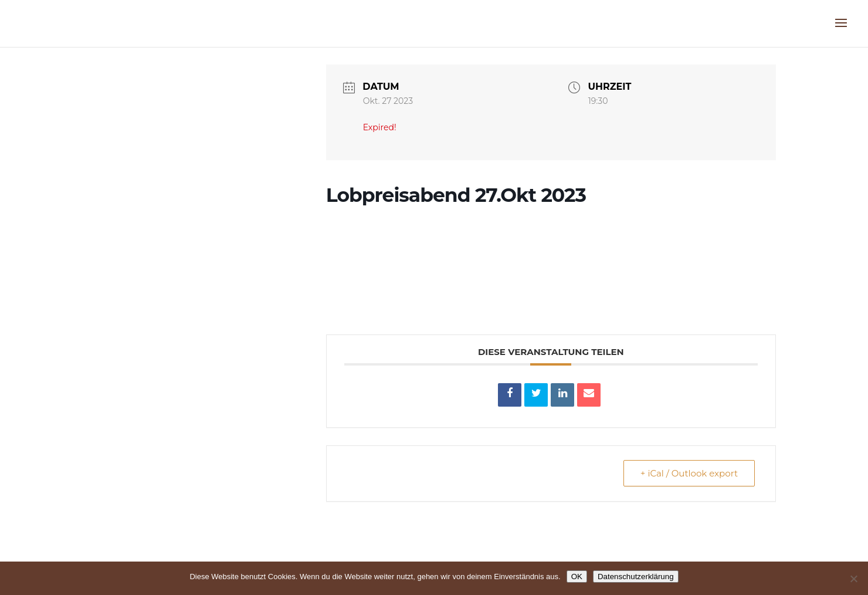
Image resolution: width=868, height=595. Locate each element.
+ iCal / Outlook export (689, 473)
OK (577, 577)
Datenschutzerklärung (636, 577)
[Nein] (853, 579)
